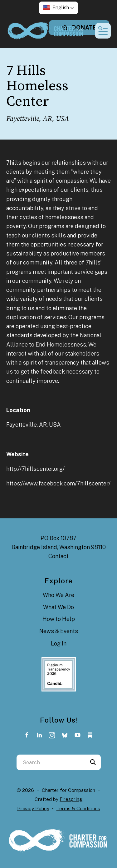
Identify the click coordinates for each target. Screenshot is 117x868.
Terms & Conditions (78, 808)
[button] (58, 8)
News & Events (59, 631)
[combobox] (51, 762)
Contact (58, 556)
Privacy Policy (33, 808)
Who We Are (58, 595)
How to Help (59, 619)
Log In (59, 643)
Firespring (71, 799)
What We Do (58, 607)
